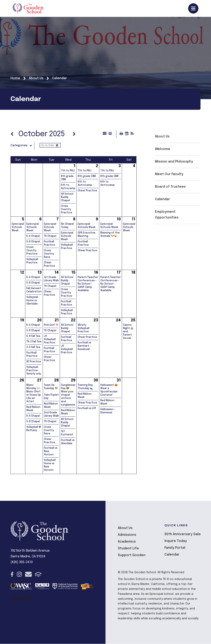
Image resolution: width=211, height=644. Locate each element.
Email (28, 574)
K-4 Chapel (33, 236)
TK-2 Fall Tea (34, 342)
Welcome (163, 149)
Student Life (128, 549)
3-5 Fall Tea (33, 348)
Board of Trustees (170, 187)
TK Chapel (50, 236)
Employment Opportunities (167, 215)
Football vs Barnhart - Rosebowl (84, 346)
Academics (127, 542)
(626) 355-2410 (22, 562)
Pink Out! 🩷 (51, 325)
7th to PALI (68, 171)
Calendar (162, 199)
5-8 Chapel (33, 242)
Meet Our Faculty (169, 174)
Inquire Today (176, 541)
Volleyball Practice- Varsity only (34, 371)
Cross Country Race (49, 254)
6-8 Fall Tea (33, 336)
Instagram (19, 574)
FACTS (38, 574)
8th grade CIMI (87, 177)
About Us (162, 137)
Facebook (12, 574)
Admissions (127, 535)
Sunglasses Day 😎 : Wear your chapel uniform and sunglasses (68, 395)
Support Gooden (132, 555)
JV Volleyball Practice (50, 340)
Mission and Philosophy (174, 162)
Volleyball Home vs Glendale (32, 301)
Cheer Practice (87, 191)
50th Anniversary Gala (182, 534)
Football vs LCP (87, 409)
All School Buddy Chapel (67, 198)
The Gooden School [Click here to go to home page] (28, 8)
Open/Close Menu (193, 8)
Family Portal (175, 548)
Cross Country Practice (67, 210)
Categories (22, 146)
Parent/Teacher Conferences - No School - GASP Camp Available (88, 284)
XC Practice (34, 362)
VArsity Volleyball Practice (84, 329)
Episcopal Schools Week (18, 228)
